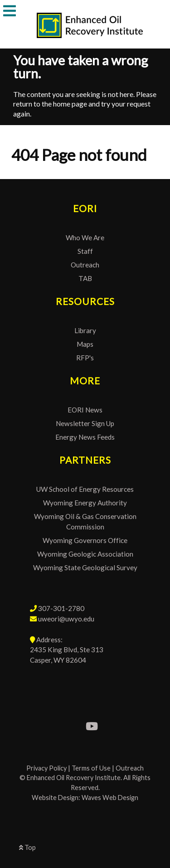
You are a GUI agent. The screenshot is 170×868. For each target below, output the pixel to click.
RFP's (85, 358)
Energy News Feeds (85, 437)
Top (27, 847)
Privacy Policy (46, 768)
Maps (85, 344)
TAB (85, 278)
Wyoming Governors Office (85, 540)
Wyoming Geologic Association (85, 554)
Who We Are (85, 238)
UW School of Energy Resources (85, 489)
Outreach (85, 265)
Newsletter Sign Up (85, 423)
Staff (85, 251)
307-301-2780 (61, 608)
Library (85, 330)
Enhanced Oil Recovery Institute (74, 778)
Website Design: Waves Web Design (85, 798)
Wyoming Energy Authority (85, 503)
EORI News (85, 410)
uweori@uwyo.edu (66, 619)
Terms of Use (91, 768)
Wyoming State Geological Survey (85, 567)
